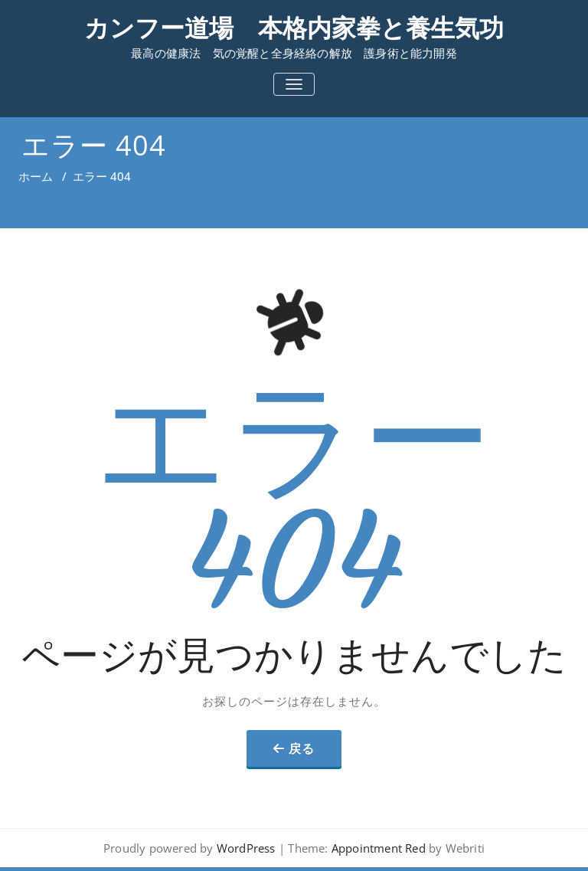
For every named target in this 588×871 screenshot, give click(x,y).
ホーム (36, 176)
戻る (302, 748)
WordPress (246, 848)
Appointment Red (377, 848)
